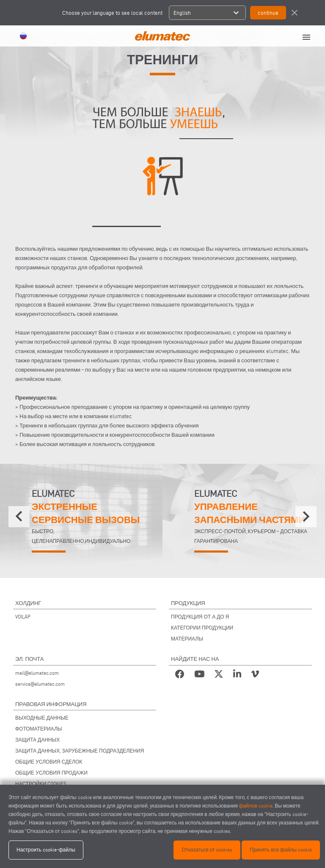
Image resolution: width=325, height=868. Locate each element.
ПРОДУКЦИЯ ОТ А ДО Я (200, 617)
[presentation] (19, 517)
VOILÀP (23, 617)
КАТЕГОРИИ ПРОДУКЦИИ (202, 628)
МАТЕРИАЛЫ (187, 639)
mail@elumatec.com (37, 673)
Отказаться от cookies (207, 850)
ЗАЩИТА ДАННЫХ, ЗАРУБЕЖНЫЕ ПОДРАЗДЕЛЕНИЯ (80, 751)
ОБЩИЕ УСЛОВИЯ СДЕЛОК (49, 762)
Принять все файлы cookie (281, 850)
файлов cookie (256, 806)
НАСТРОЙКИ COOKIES (41, 784)
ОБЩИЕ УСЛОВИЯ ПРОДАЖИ (51, 773)
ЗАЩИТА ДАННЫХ (37, 740)
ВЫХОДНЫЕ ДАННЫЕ (42, 718)
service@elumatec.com (40, 684)
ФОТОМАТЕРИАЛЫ (39, 729)
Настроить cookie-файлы (46, 850)
